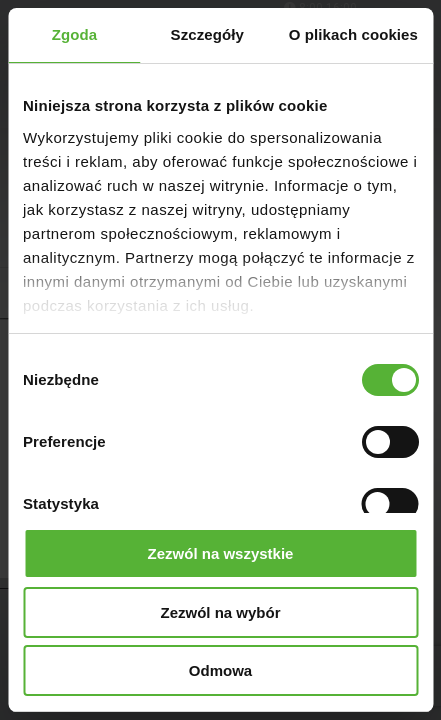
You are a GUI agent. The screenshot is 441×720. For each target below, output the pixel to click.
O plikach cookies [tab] (353, 34)
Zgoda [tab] (75, 34)
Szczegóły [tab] (207, 34)
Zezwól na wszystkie (221, 553)
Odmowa (220, 670)
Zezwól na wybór (220, 612)
